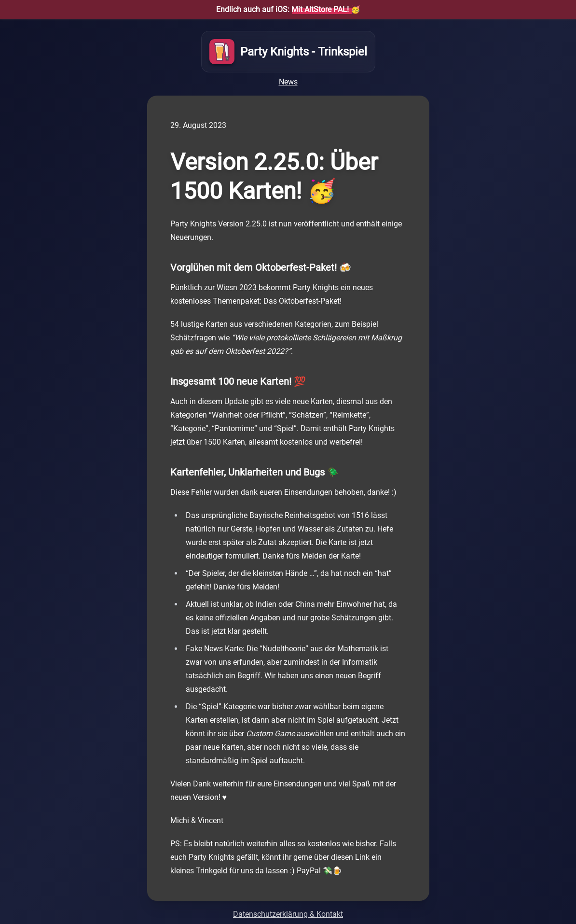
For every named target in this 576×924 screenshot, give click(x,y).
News (288, 82)
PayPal (309, 871)
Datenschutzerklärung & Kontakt (288, 914)
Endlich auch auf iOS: (282, 9)
